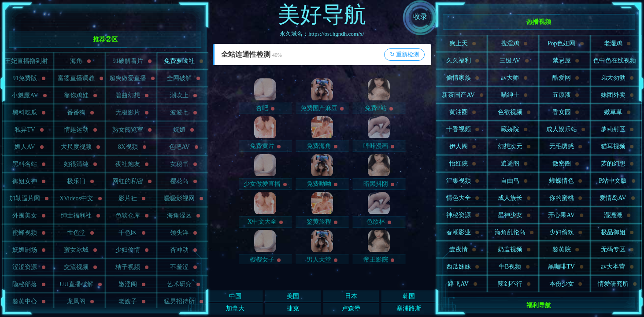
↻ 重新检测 (404, 54)
